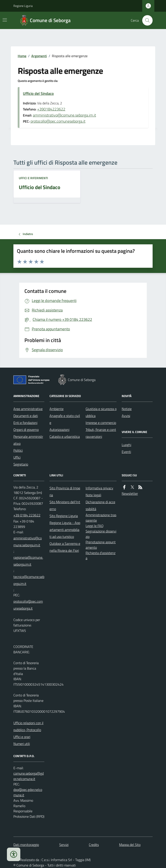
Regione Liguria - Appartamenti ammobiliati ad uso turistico (65, 530)
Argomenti (39, 56)
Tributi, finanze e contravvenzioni (101, 433)
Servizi (64, 845)
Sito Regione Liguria (64, 516)
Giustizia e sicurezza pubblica (101, 412)
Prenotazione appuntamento (101, 545)
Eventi (126, 452)
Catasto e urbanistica (65, 436)
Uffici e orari (22, 737)
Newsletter (130, 493)
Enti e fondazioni (25, 423)
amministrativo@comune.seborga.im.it (64, 115)
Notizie (127, 409)
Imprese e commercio (101, 423)
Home (22, 56)
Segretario (21, 464)
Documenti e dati (26, 416)
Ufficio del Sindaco (38, 93)
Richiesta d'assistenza (101, 556)
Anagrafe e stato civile (65, 419)
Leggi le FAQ (95, 526)
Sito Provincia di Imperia (65, 492)
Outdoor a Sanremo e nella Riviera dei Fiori (65, 547)
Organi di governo (26, 430)
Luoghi (126, 445)
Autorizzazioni (59, 430)
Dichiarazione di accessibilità (100, 505)
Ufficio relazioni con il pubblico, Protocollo (28, 726)
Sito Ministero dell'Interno (65, 505)
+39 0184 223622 (27, 515)
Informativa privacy (99, 488)
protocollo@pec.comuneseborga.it (58, 121)
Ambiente (57, 409)
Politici (18, 450)
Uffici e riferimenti (33, 178)
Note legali (93, 495)
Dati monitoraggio (26, 845)
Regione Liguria (23, 6)
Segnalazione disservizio (101, 534)
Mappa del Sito (130, 845)
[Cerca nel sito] (146, 20)
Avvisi (126, 416)
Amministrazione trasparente (101, 518)
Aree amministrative (28, 409)
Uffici (17, 457)
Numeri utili (22, 744)
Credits (94, 845)
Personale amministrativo (28, 440)
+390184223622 (51, 109)
